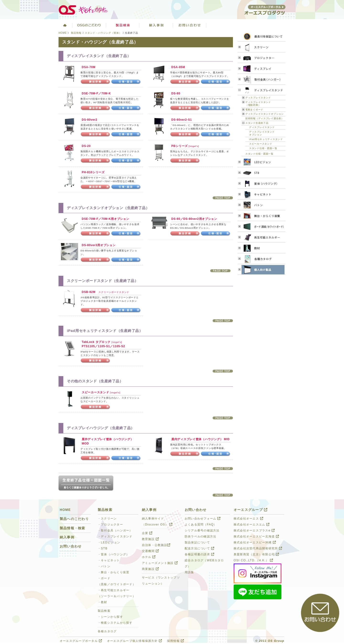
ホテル (149, 557)
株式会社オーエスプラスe (254, 530)
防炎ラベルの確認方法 (200, 536)
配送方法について (199, 548)
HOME (63, 33)
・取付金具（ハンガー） (115, 530)
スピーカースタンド (261, 144)
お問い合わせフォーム (203, 519)
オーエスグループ (251, 510)
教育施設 (150, 539)
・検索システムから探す (115, 623)
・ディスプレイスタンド (115, 536)
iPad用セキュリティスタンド (266, 139)
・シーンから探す (110, 617)
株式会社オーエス (248, 519)
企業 (147, 533)
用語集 (189, 572)
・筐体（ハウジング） (113, 554)
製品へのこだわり (74, 519)
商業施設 (150, 569)
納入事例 (67, 537)
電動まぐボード (254, 110)
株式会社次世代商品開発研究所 (258, 548)
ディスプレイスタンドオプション (265, 114)
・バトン (104, 566)
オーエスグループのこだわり (89, 25)
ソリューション (156, 25)
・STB (103, 548)
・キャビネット (109, 560)
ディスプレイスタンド (258, 98)
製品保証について (197, 542)
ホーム (64, 25)
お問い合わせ (190, 25)
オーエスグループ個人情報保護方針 (134, 641)
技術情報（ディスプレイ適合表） (265, 118)
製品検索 (123, 25)
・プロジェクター (110, 525)
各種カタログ (107, 631)
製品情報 (76, 33)
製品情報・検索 (73, 528)
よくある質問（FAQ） (201, 525)
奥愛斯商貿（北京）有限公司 (256, 554)
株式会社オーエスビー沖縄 (255, 542)
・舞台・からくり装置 (113, 572)
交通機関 (150, 551)
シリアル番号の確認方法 (202, 530)
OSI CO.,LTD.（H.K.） (253, 560)
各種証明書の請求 (199, 554)
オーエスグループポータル (81, 641)
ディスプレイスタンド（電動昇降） (258, 104)
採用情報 (175, 641)
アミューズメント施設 (160, 563)
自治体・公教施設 (156, 545)
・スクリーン (107, 519)
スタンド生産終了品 (257, 123)
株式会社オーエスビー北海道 (256, 536)
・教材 (102, 602)
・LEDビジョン (109, 542)
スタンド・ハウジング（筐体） (103, 33)
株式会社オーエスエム (252, 525)
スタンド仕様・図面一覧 (263, 148)
